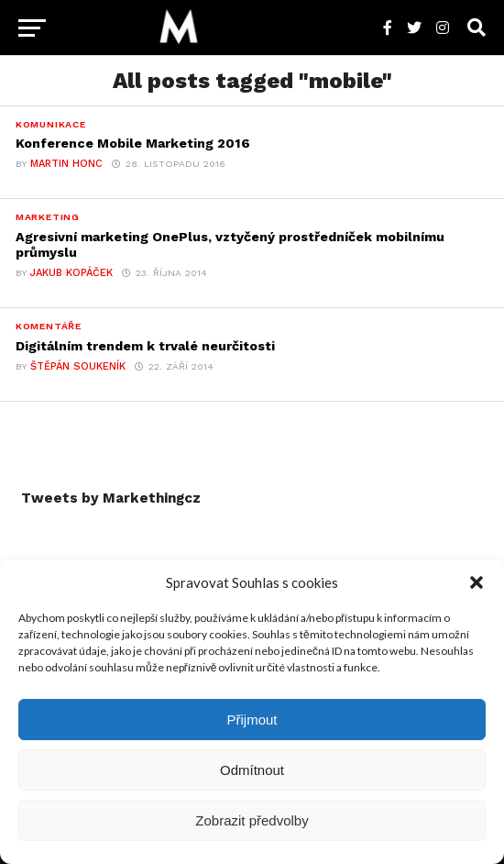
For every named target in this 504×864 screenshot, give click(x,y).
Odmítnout (252, 770)
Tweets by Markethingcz (111, 498)
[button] (477, 582)
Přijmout (252, 720)
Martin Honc (66, 164)
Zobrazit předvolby (252, 820)
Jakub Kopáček (71, 273)
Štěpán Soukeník (78, 366)
